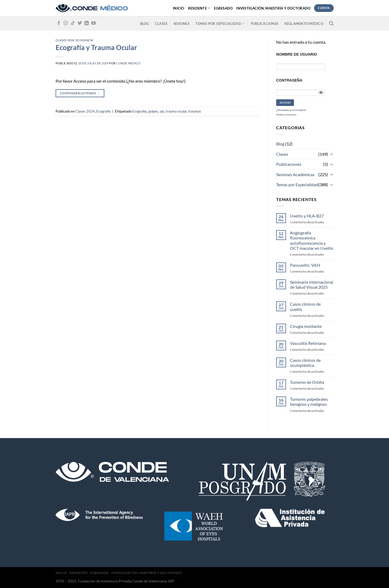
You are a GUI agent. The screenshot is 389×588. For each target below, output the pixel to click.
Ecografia (85, 40)
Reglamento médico (304, 24)
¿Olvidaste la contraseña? (291, 110)
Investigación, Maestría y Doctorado (273, 8)
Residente (199, 8)
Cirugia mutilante (306, 326)
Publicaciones (265, 24)
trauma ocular (176, 111)
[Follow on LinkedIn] (87, 23)
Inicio (179, 8)
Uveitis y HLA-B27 (307, 216)
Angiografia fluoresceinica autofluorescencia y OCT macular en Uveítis (312, 240)
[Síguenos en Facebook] (59, 23)
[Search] (331, 23)
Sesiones (182, 24)
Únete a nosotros (286, 114)
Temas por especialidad (220, 23)
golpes (153, 111)
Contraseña (289, 80)
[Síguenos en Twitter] (80, 23)
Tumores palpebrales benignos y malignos (309, 402)
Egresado (223, 8)
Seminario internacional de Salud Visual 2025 (312, 284)
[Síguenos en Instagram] (66, 23)
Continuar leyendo (80, 93)
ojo (162, 111)
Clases (161, 24)
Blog (145, 24)
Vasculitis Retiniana (308, 343)
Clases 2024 (65, 40)
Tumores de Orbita (307, 382)
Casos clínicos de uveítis (305, 306)
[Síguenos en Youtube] (93, 23)
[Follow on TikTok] (73, 23)
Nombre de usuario (297, 54)
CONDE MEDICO (128, 63)
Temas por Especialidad (297, 184)
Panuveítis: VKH (305, 265)
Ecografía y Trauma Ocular (96, 47)
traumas (195, 111)
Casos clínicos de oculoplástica (305, 363)
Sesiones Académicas (295, 174)
